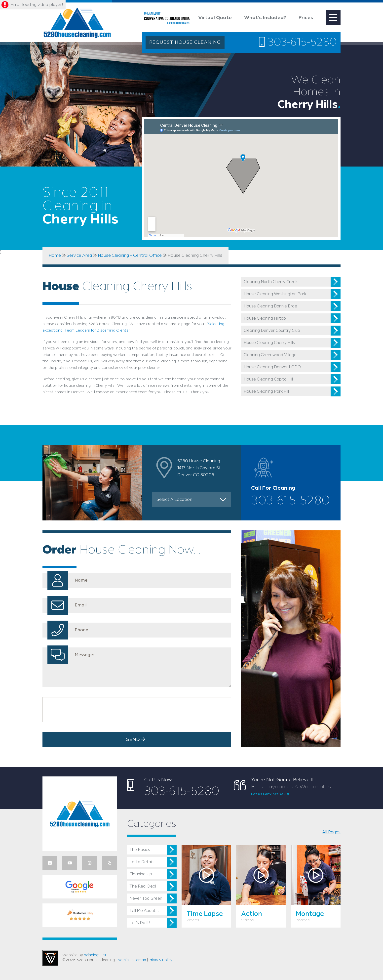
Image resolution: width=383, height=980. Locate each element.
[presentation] (83, 710)
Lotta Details (142, 862)
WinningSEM (95, 955)
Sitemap (139, 960)
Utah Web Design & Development (50, 958)
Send (137, 739)
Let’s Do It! (140, 923)
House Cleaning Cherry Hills (269, 343)
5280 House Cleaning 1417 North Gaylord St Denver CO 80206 (199, 468)
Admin (123, 960)
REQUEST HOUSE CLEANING (185, 43)
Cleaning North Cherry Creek (271, 282)
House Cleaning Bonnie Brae (270, 306)
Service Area (79, 256)
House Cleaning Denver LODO (272, 367)
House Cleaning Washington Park (275, 294)
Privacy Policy (161, 960)
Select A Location (174, 500)
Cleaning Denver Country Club (272, 331)
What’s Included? (265, 18)
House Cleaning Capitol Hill (269, 379)
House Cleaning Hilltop (265, 319)
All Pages (331, 832)
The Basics (140, 850)
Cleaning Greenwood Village (270, 355)
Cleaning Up (141, 874)
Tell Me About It (144, 911)
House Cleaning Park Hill (266, 392)
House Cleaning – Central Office (130, 256)
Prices (306, 18)
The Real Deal (143, 886)
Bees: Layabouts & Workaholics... (296, 790)
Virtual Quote (215, 18)
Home (55, 256)
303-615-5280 (298, 42)
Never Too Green (146, 899)
